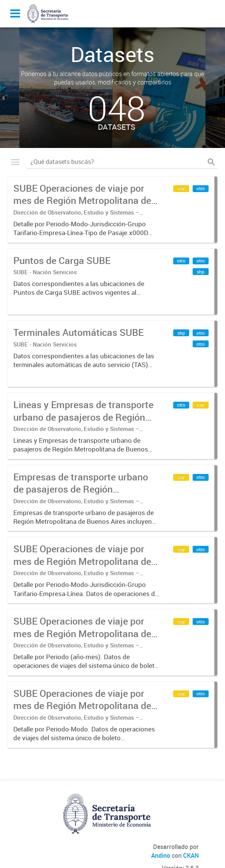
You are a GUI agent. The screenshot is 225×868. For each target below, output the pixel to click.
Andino (161, 855)
